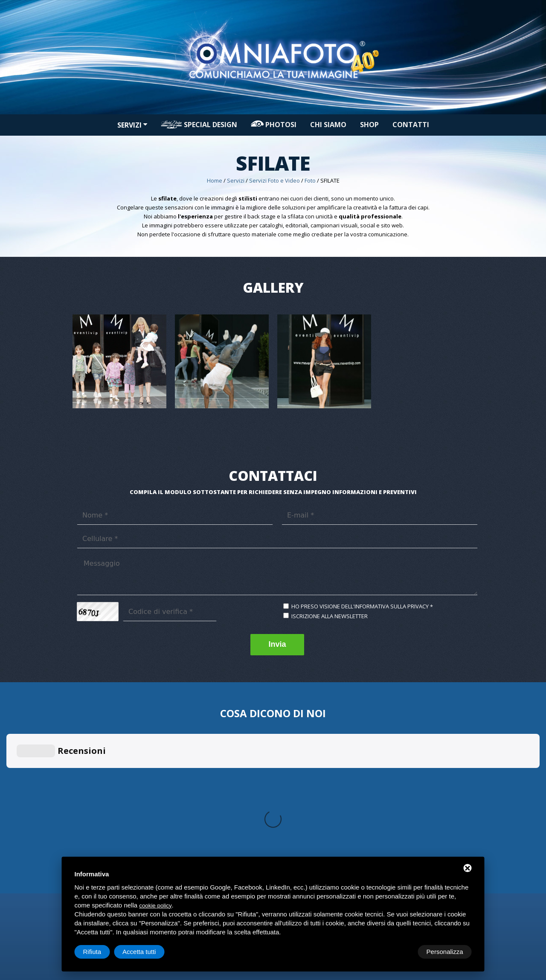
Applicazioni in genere (408, 760)
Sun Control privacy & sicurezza (420, 778)
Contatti (411, 125)
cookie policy (155, 906)
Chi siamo (328, 125)
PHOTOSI (274, 125)
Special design (199, 125)
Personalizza (102, 952)
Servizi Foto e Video (274, 180)
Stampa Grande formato (206, 769)
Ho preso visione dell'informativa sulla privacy (360, 606)
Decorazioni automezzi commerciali (425, 787)
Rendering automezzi (304, 769)
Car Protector (396, 805)
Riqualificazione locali (407, 769)
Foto (310, 180)
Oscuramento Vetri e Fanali (414, 814)
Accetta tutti (446, 952)
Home (215, 180)
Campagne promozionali (309, 787)
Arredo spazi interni (303, 778)
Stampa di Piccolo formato (208, 760)
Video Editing (89, 769)
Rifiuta (399, 952)
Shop (369, 125)
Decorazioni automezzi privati (418, 796)
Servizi (132, 125)
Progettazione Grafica (305, 760)
